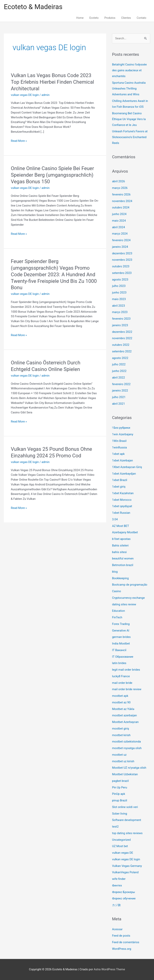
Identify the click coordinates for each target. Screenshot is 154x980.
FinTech (117, 617)
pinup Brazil (120, 800)
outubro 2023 (121, 266)
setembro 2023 (122, 273)
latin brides (119, 663)
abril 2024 (118, 227)
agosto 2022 (120, 358)
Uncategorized (121, 840)
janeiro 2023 (120, 325)
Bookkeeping (120, 578)
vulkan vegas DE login (25, 95)
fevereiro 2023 (121, 319)
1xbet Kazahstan (123, 493)
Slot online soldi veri (125, 807)
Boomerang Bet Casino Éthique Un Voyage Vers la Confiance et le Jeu (129, 119)
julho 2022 (119, 364)
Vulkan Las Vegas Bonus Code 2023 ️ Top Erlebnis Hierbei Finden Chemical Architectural (52, 82)
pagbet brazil (120, 781)
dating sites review (124, 604)
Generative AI (121, 631)
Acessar (117, 929)
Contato (142, 18)
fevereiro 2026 (121, 194)
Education (118, 611)
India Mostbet (121, 644)
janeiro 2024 (120, 247)
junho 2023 (119, 293)
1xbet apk (118, 454)
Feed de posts (121, 936)
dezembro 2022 (122, 332)
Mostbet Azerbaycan (125, 722)
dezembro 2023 (122, 253)
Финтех (117, 885)
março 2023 (120, 312)
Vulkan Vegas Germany (127, 866)
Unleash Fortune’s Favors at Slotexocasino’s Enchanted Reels (130, 137)
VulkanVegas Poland (125, 872)
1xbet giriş (119, 487)
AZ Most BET (120, 526)
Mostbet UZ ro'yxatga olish (129, 768)
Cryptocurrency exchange (128, 598)
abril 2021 (118, 404)
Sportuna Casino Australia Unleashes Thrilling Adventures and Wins (129, 89)
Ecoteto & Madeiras (33, 7)
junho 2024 (119, 214)
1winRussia (119, 447)
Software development (127, 820)
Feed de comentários (126, 942)
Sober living (120, 814)
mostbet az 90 (121, 702)
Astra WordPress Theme (110, 969)
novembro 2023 (122, 260)
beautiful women (123, 558)
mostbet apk (120, 696)
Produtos (110, 18)
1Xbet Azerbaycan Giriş (127, 467)
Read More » (19, 141)
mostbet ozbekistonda (126, 742)
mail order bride (122, 683)
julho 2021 (119, 397)
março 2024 (120, 234)
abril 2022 (118, 378)
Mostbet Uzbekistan (125, 774)
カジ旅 (116, 905)
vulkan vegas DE (123, 853)
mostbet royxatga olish (127, 748)
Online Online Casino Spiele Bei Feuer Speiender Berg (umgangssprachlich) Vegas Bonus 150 (52, 175)
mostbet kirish (121, 735)
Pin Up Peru (120, 787)
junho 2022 (119, 371)
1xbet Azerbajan (122, 460)
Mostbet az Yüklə (123, 709)
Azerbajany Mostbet (125, 532)
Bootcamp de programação (130, 585)
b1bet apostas (121, 539)
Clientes (126, 18)
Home (80, 18)
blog (115, 572)
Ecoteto (94, 18)
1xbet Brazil (120, 480)
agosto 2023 (120, 280)
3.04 (115, 519)
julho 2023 (119, 286)
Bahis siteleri (120, 545)
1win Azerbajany (123, 434)
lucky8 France (121, 676)
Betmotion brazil (123, 565)
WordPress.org (122, 949)
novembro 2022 (122, 338)
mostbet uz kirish (123, 761)
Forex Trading (121, 624)
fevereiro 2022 (121, 384)
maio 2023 (119, 299)
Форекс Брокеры (124, 892)
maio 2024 (119, 221)
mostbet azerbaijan (124, 715)
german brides (121, 637)
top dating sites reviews (127, 833)
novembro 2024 (122, 201)
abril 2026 (118, 181)
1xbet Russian (121, 513)
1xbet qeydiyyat (122, 506)
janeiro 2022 (120, 391)
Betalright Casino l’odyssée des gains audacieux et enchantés (129, 70)
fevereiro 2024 (121, 240)
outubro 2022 (121, 345)
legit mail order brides (126, 670)
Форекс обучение (124, 898)
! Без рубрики (121, 428)
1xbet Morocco (122, 500)
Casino (116, 591)
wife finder (119, 879)
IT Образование (123, 657)
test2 (115, 827)
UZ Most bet (120, 846)
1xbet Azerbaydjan (124, 474)
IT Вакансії (119, 650)
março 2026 (120, 188)
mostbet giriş (121, 729)
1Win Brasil (119, 441)
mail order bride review (127, 689)
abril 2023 (118, 306)
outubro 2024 (121, 207)
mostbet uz (119, 755)
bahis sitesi (119, 552)
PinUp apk (118, 794)
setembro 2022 (122, 351)
